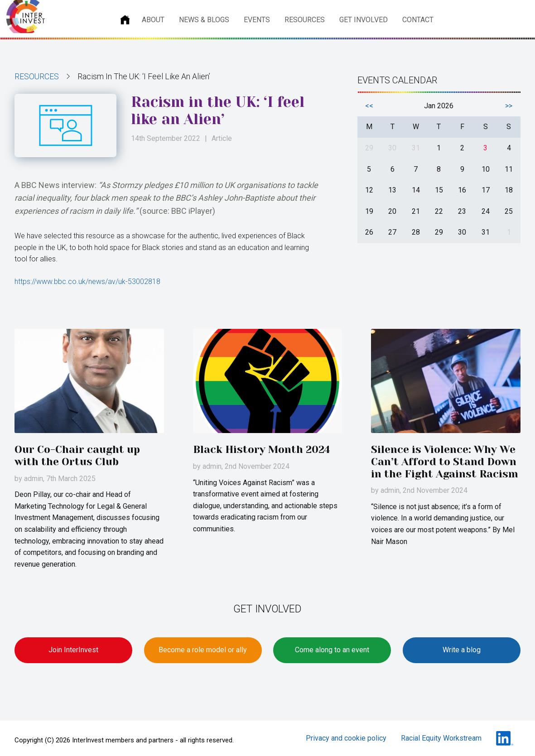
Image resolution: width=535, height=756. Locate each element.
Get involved (364, 20)
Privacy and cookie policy (346, 738)
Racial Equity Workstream (441, 738)
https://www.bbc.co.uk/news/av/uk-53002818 (87, 282)
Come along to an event (332, 650)
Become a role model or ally (203, 650)
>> (509, 106)
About (153, 20)
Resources (305, 20)
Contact (418, 20)
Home (125, 20)
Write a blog (462, 650)
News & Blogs (204, 20)
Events (257, 20)
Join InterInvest (73, 650)
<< (369, 106)
